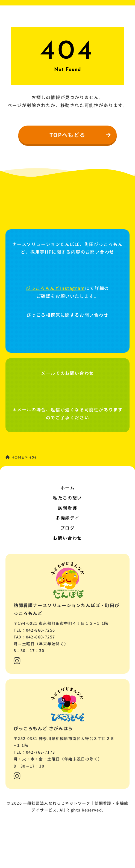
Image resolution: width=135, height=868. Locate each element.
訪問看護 (67, 508)
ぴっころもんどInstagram (55, 288)
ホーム (68, 487)
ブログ (68, 528)
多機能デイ (67, 518)
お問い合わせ (67, 538)
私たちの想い (67, 498)
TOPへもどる (80, 135)
